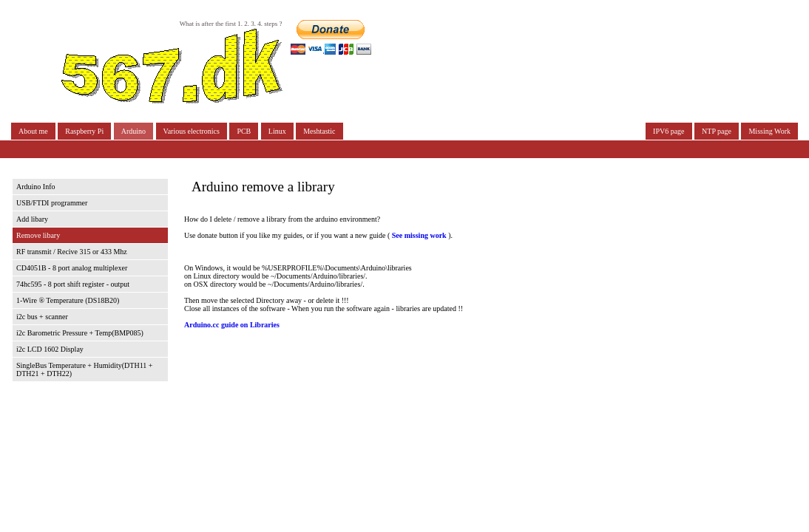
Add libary (32, 219)
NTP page (717, 131)
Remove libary (38, 235)
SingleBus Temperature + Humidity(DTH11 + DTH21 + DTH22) (84, 369)
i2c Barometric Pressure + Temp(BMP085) (80, 333)
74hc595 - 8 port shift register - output (73, 284)
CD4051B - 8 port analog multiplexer (72, 268)
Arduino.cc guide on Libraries (232, 325)
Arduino (133, 131)
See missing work (418, 235)
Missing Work (769, 131)
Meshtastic (319, 131)
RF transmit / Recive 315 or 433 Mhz (72, 252)
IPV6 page (669, 131)
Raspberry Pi (84, 131)
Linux (277, 131)
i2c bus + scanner (42, 317)
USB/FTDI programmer (52, 203)
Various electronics (192, 131)
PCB (244, 131)
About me (33, 131)
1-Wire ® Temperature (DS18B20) (68, 300)
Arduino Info (36, 187)
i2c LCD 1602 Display (50, 349)
